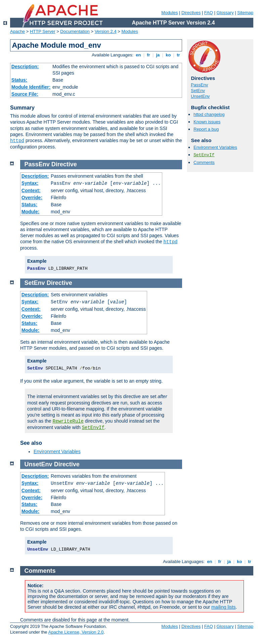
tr (179, 55)
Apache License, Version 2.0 (76, 632)
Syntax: (30, 183)
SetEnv (198, 91)
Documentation (75, 31)
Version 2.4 (106, 31)
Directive (64, 164)
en (138, 55)
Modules (169, 13)
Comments (204, 162)
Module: (31, 212)
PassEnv (199, 85)
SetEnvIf (204, 155)
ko (168, 55)
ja (158, 55)
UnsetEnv (200, 96)
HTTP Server (43, 31)
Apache (17, 31)
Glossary (225, 13)
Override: (32, 198)
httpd (17, 141)
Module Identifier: (31, 87)
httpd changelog (209, 114)
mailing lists (223, 607)
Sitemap (245, 13)
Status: (19, 80)
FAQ (209, 13)
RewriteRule (68, 421)
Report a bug (206, 129)
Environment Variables (215, 147)
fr (149, 55)
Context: (31, 190)
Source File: (25, 94)
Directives (191, 13)
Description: (25, 67)
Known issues (207, 122)
